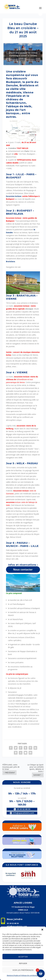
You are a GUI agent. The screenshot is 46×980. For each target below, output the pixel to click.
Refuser (23, 963)
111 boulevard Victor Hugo (23, 907)
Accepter (23, 957)
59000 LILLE (23, 910)
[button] (42, 930)
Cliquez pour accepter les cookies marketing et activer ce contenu (23, 54)
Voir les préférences (23, 970)
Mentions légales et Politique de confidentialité (23, 975)
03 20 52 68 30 (13, 923)
